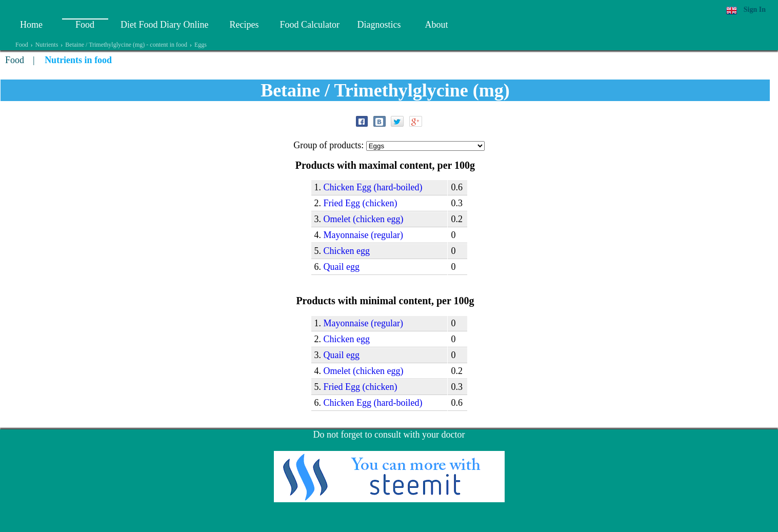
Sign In (755, 9)
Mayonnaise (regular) (363, 235)
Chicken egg (347, 251)
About (436, 25)
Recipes (244, 25)
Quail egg (342, 267)
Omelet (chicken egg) (364, 219)
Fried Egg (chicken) (361, 203)
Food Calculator (309, 25)
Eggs (201, 45)
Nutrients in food (78, 60)
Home (31, 25)
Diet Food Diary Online (164, 25)
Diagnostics (379, 25)
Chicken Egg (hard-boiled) (373, 187)
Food (85, 25)
